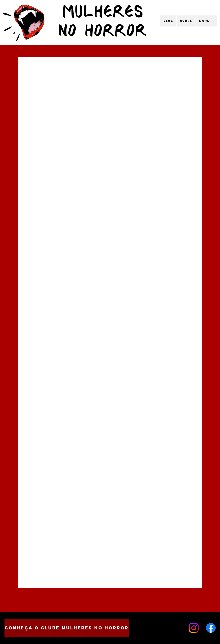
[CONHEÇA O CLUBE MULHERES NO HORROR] (67, 628)
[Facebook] (211, 628)
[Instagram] (194, 628)
